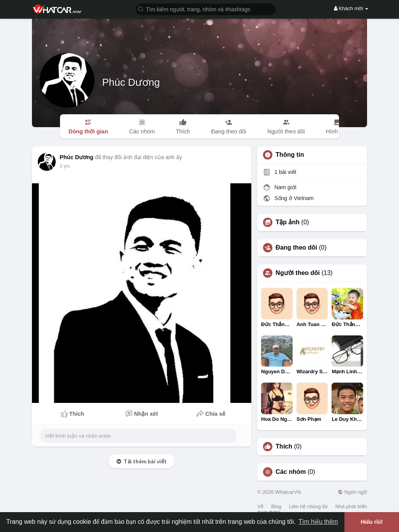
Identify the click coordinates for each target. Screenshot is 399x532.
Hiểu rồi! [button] (372, 522)
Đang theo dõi (296, 248)
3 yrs (65, 166)
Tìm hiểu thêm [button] (318, 522)
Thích (284, 447)
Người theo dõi (297, 273)
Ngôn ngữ (352, 492)
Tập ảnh (288, 222)
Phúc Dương (131, 82)
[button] (206, 9)
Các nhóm (290, 472)
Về (260, 506)
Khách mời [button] (351, 8)
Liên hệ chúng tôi (308, 506)
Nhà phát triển (351, 506)
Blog (276, 506)
